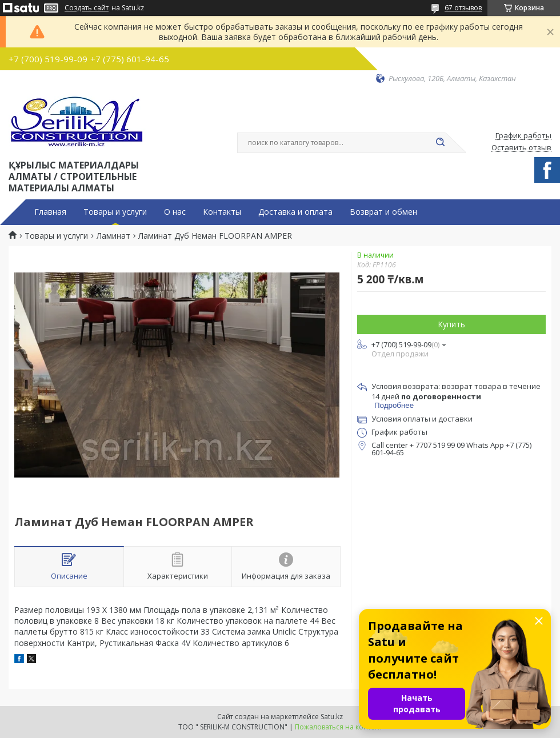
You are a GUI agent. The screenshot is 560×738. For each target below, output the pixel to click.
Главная (50, 212)
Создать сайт (87, 8)
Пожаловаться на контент (339, 727)
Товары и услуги (115, 212)
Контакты (222, 212)
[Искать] (440, 143)
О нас (175, 212)
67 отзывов (463, 8)
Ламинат (113, 236)
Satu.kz (332, 717)
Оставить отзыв (521, 148)
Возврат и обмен (383, 212)
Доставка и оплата (295, 212)
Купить (451, 324)
